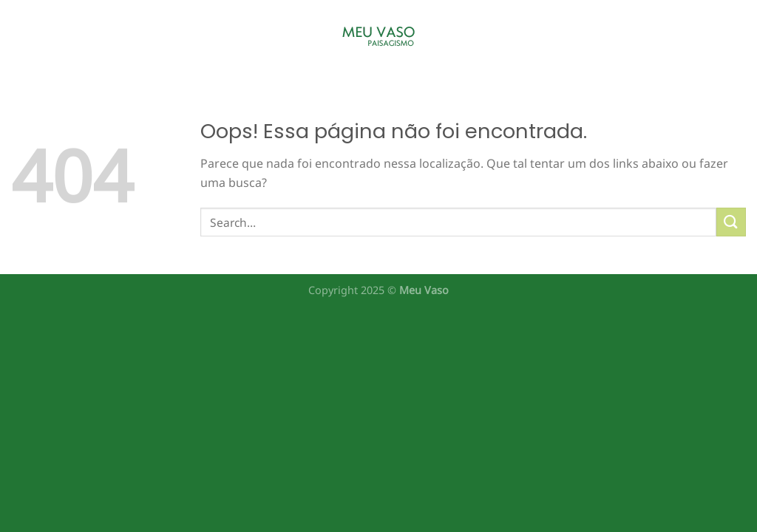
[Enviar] (731, 222)
